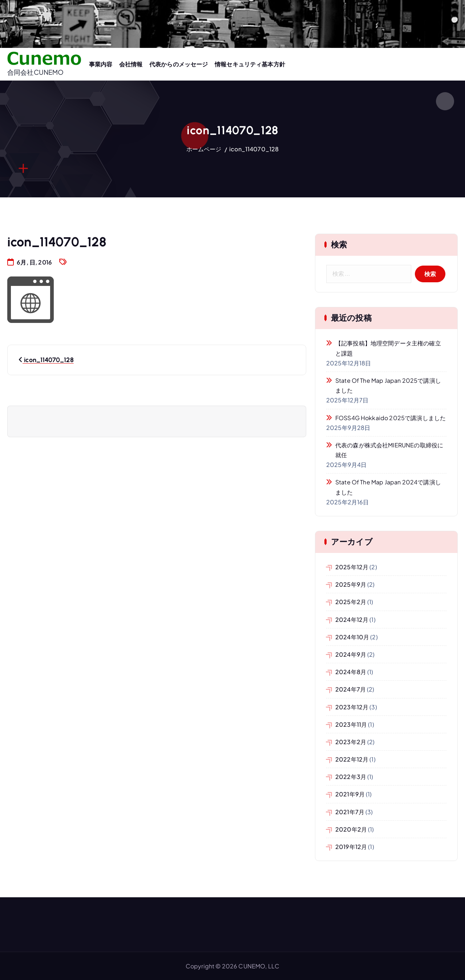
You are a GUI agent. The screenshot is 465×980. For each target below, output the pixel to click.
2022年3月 (351, 777)
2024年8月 (351, 672)
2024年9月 (351, 654)
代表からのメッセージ (179, 64)
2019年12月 (351, 847)
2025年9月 (351, 584)
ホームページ (204, 149)
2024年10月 (352, 637)
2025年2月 (351, 602)
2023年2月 (351, 742)
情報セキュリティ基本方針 (250, 64)
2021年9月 (350, 794)
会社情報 (131, 64)
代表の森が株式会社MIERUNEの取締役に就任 (389, 450)
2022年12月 (352, 759)
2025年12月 (352, 567)
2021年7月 (350, 812)
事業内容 (101, 64)
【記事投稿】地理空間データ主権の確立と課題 (388, 348)
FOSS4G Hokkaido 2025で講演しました (391, 418)
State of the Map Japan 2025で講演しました (388, 385)
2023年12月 (352, 707)
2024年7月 (351, 689)
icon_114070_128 (254, 149)
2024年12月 (352, 620)
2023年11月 (351, 724)
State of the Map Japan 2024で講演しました (388, 487)
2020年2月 (351, 829)
